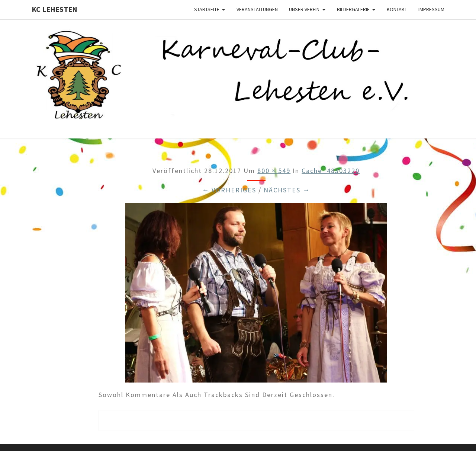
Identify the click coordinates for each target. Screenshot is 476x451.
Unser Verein (304, 9)
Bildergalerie (353, 9)
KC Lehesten (54, 9)
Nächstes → (287, 190)
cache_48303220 (331, 171)
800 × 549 (274, 171)
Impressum (431, 9)
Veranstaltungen (257, 9)
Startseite (207, 9)
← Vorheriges (229, 190)
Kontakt (397, 9)
